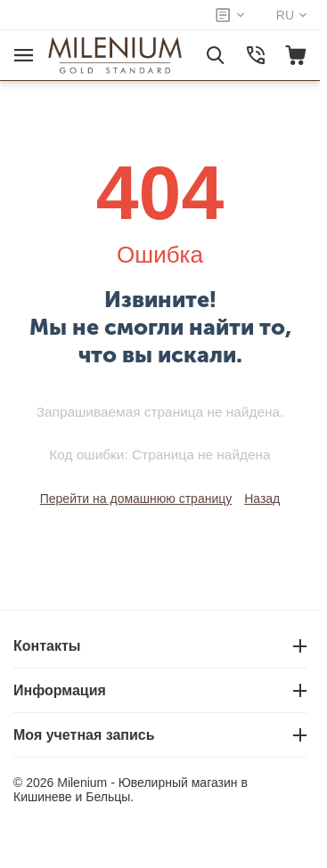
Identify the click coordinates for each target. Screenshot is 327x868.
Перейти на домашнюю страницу (136, 499)
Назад (262, 499)
